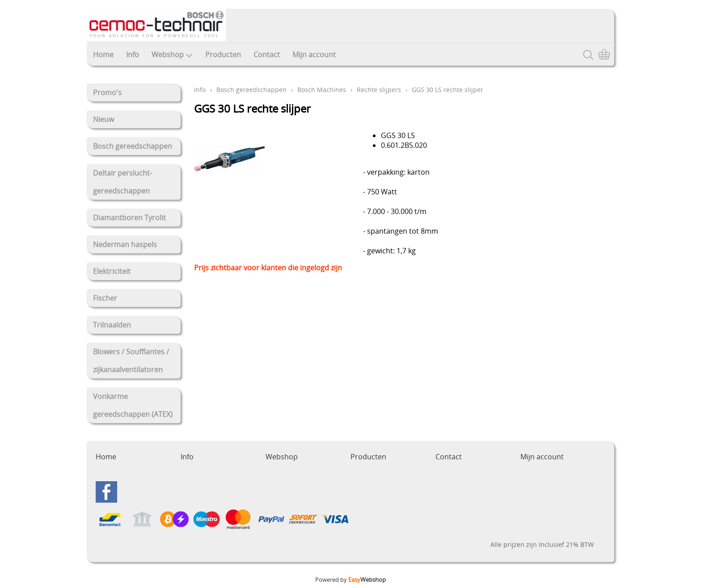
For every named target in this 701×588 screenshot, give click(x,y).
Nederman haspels (125, 244)
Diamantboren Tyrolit (129, 218)
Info (133, 55)
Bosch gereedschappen (133, 146)
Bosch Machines (322, 90)
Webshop (172, 55)
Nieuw (103, 119)
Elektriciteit (112, 271)
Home (103, 55)
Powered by (350, 580)
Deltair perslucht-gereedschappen (122, 182)
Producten (223, 55)
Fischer (105, 298)
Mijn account (314, 55)
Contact (267, 55)
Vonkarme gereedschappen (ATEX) (133, 405)
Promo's (107, 92)
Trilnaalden (112, 325)
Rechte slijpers (379, 90)
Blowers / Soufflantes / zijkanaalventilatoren (131, 361)
